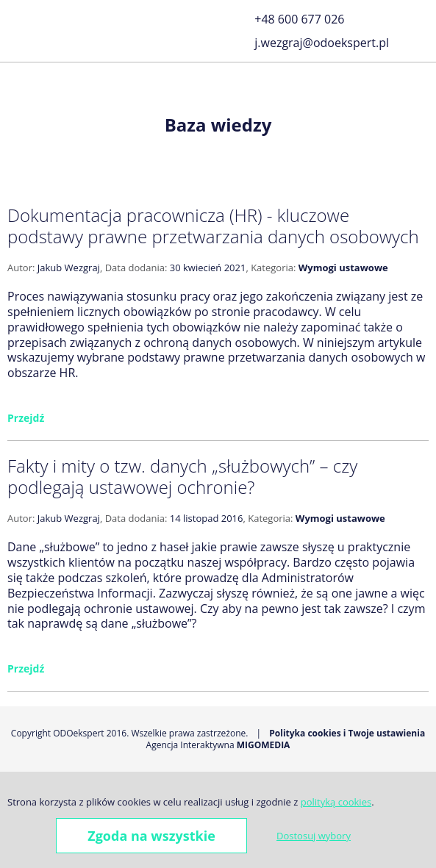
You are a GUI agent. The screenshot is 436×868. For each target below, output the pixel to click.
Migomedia (264, 745)
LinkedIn (420, 48)
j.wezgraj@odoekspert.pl (322, 43)
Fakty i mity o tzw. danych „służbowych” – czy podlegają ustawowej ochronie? (182, 476)
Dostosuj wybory (314, 836)
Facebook (420, 10)
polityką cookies (336, 802)
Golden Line (420, 29)
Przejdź (26, 418)
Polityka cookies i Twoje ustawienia (347, 733)
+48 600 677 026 (299, 19)
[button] (18, 28)
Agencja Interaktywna (190, 745)
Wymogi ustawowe (343, 268)
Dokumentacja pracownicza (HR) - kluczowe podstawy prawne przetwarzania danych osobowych (213, 226)
